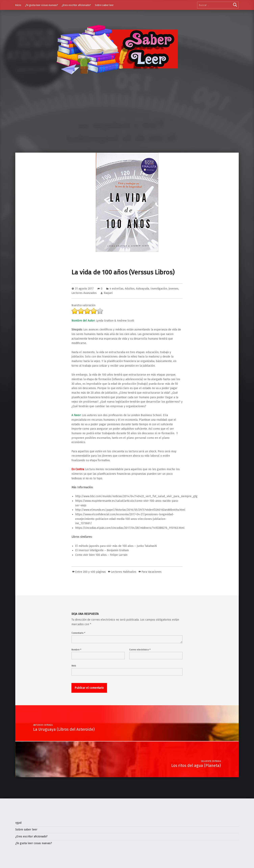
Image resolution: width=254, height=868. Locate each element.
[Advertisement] (127, 123)
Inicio (18, 5)
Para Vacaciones (152, 572)
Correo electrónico (140, 650)
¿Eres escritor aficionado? (76, 5)
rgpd (18, 823)
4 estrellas (116, 289)
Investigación (159, 289)
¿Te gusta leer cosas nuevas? (41, 5)
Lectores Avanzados (84, 293)
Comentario (78, 633)
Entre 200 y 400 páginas (90, 572)
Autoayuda (142, 289)
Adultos (130, 289)
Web (74, 666)
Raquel (108, 293)
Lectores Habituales (124, 572)
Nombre (76, 650)
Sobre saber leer (104, 5)
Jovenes (173, 289)
